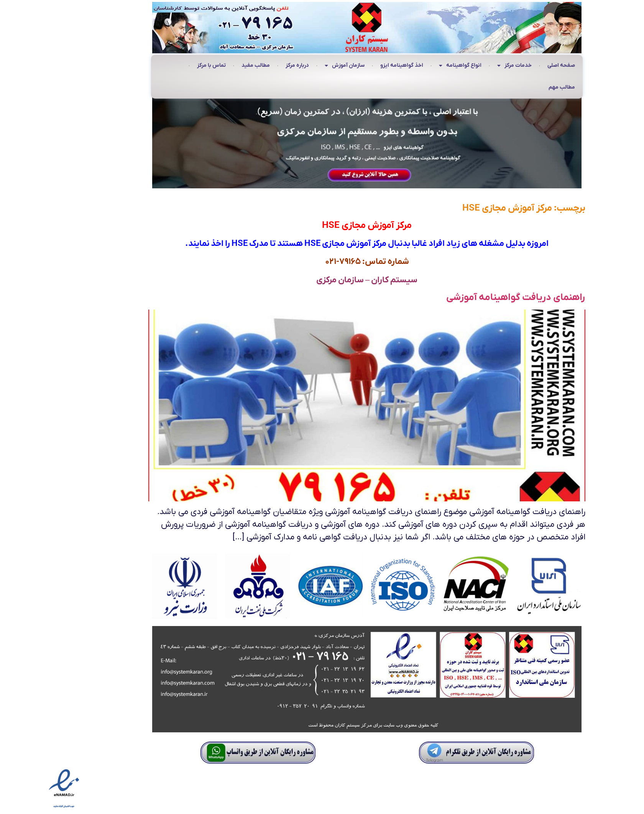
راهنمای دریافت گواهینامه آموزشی (471, 297)
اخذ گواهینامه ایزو (357, 65)
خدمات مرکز (470, 66)
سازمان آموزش (300, 66)
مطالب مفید (211, 65)
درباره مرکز (252, 65)
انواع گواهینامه (415, 66)
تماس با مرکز (167, 65)
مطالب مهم (517, 87)
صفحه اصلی (516, 65)
